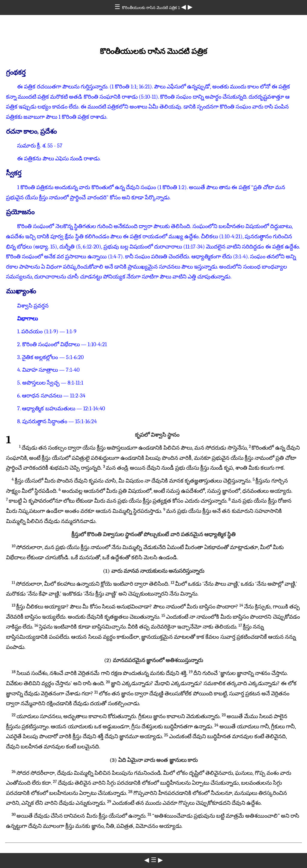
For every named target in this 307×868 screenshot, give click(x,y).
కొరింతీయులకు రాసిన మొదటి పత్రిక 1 (152, 8)
